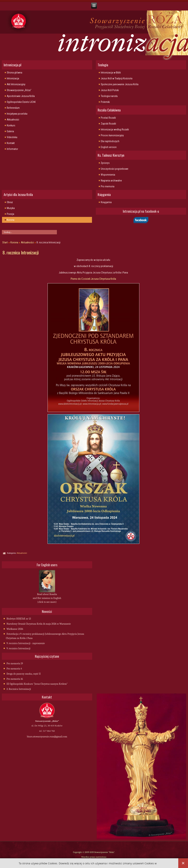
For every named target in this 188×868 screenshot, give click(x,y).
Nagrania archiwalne (111, 181)
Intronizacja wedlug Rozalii (115, 129)
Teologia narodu (109, 96)
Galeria (10, 131)
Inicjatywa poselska (17, 114)
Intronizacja (13, 78)
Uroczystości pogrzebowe (115, 169)
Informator (12, 149)
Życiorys (105, 163)
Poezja (10, 214)
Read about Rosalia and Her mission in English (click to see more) (47, 598)
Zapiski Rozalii (108, 124)
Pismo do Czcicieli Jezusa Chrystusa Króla (93, 279)
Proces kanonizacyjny (112, 135)
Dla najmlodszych (110, 141)
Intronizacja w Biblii (111, 73)
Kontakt (11, 143)
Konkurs (11, 125)
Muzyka (11, 208)
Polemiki (105, 102)
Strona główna (15, 73)
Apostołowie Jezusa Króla (21, 96)
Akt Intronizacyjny (16, 84)
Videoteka (12, 137)
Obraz (10, 202)
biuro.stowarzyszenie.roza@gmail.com (47, 737)
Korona (11, 220)
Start (5, 242)
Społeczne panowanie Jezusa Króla (120, 84)
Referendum (13, 108)
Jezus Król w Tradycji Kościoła (117, 78)
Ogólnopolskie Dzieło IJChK (21, 102)
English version (109, 147)
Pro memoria (108, 186)
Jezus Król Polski (110, 90)
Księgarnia (106, 202)
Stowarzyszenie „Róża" (19, 90)
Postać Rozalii (108, 118)
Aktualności (13, 120)
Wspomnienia (108, 175)
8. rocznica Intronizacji (21, 252)
